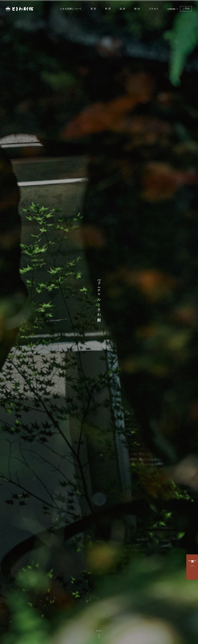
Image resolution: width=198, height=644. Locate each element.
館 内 (137, 9)
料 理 (108, 9)
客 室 (93, 9)
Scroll (99, 634)
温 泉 (123, 9)
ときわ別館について (71, 9)
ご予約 (186, 9)
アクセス (154, 9)
